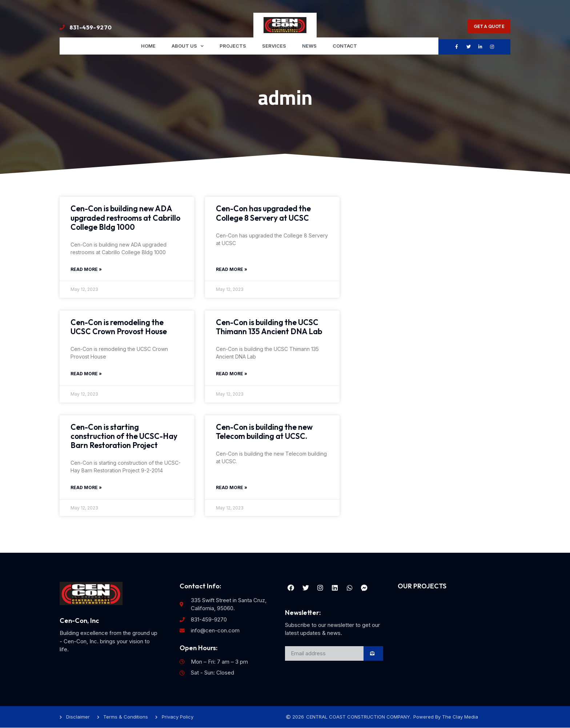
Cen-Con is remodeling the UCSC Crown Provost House (119, 327)
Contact (345, 46)
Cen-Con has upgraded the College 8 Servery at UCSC (263, 213)
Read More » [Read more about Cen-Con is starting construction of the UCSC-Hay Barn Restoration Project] (86, 488)
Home (148, 46)
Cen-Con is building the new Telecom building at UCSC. (264, 431)
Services (274, 46)
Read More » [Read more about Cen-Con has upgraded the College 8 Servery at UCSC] (232, 269)
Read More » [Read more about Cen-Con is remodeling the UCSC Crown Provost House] (86, 374)
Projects (233, 46)
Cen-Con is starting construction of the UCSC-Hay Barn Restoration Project (124, 436)
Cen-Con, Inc (79, 621)
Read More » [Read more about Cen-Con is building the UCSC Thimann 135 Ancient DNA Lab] (232, 374)
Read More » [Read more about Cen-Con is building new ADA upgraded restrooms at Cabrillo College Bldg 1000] (86, 269)
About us (188, 46)
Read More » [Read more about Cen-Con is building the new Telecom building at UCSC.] (232, 488)
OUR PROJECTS (422, 586)
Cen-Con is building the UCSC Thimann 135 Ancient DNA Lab (269, 327)
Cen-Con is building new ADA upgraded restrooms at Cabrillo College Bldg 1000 (125, 218)
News (309, 46)
